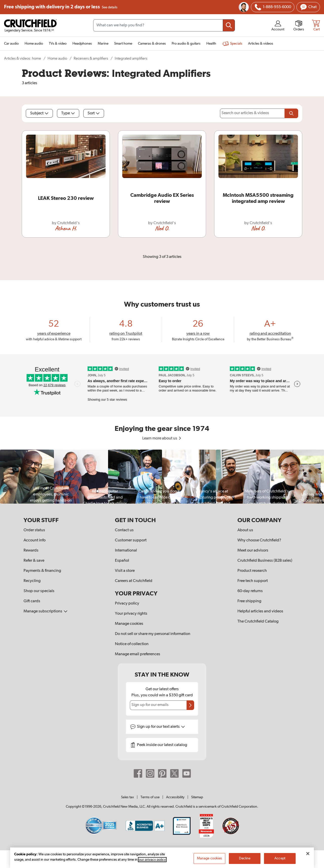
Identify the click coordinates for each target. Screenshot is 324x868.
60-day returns (250, 591)
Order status (34, 530)
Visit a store (125, 571)
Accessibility (175, 797)
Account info (35, 540)
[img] (258, 7)
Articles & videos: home (23, 58)
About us (245, 530)
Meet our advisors (253, 551)
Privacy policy (127, 604)
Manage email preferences (138, 654)
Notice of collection (132, 644)
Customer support (131, 540)
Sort (94, 113)
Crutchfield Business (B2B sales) (265, 561)
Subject (39, 113)
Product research (252, 571)
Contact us (124, 530)
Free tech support (253, 581)
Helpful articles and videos (260, 611)
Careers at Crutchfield (134, 581)
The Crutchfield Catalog (258, 622)
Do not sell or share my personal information (153, 634)
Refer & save (34, 561)
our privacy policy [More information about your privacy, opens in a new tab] (152, 860)
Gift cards (32, 601)
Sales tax (127, 797)
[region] (162, 477)
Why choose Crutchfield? (259, 540)
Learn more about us (162, 438)
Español (122, 561)
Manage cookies (129, 624)
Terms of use (150, 797)
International (126, 551)
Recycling (32, 581)
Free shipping (61, 7)
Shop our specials (39, 591)
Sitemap (197, 797)
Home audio (57, 58)
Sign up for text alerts (161, 727)
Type (68, 113)
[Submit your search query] (229, 25)
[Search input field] (164, 25)
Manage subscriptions (46, 611)
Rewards (31, 551)
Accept (280, 858)
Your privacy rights (131, 614)
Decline (245, 858)
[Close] (308, 854)
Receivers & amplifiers (91, 58)
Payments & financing (42, 571)
